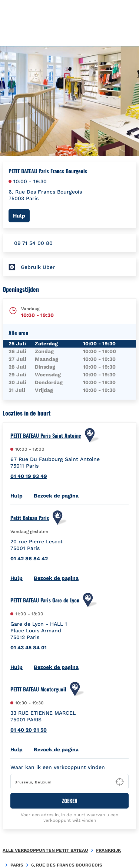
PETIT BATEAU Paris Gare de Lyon (45, 600)
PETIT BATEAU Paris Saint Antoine (46, 435)
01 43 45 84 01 (29, 647)
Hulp (21, 216)
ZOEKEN (70, 801)
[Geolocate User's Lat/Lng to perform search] (120, 782)
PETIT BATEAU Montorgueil (38, 689)
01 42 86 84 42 (29, 558)
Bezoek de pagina (56, 496)
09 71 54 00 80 (33, 243)
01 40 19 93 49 (29, 476)
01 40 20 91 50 (29, 730)
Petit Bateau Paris (30, 518)
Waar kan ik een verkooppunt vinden (58, 767)
